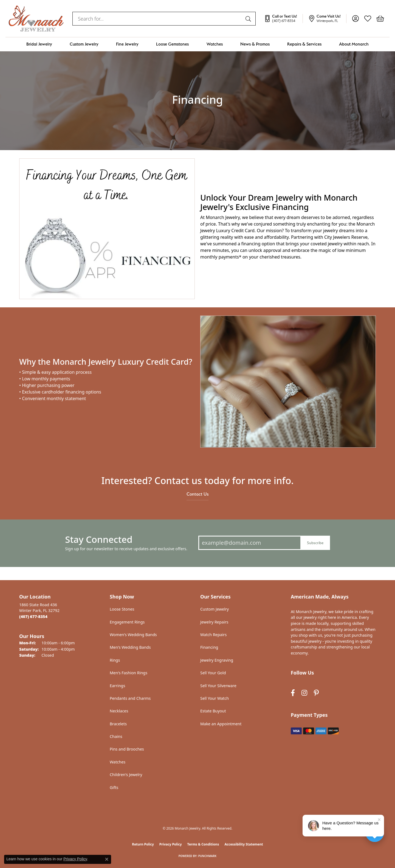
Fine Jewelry (127, 44)
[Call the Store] (33, 616)
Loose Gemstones (172, 44)
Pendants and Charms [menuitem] (130, 698)
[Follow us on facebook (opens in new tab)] (293, 693)
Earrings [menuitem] (117, 686)
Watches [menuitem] (118, 762)
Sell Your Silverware (218, 686)
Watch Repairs (213, 635)
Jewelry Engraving (217, 660)
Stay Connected (99, 539)
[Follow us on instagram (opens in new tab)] (304, 693)
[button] (355, 19)
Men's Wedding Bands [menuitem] (130, 647)
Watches (215, 44)
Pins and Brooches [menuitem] (127, 749)
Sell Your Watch (215, 698)
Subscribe (315, 543)
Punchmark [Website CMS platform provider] (208, 856)
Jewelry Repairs (214, 622)
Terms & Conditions (203, 844)
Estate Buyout (213, 711)
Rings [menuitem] (115, 660)
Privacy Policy (171, 844)
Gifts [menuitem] (114, 787)
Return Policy (143, 844)
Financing (209, 647)
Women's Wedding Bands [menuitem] (133, 635)
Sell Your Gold (213, 673)
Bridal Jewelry (39, 44)
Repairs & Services (304, 44)
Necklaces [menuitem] (119, 711)
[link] (283, 19)
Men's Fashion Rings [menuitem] (129, 673)
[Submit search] (249, 19)
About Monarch (354, 44)
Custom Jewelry (84, 44)
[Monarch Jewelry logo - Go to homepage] (36, 19)
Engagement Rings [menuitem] (127, 622)
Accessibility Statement (244, 844)
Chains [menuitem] (116, 736)
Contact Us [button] (198, 494)
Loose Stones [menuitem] (122, 609)
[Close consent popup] (107, 859)
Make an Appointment (221, 724)
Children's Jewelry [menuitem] (126, 775)
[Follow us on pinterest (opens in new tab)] (316, 693)
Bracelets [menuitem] (118, 724)
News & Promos (255, 44)
